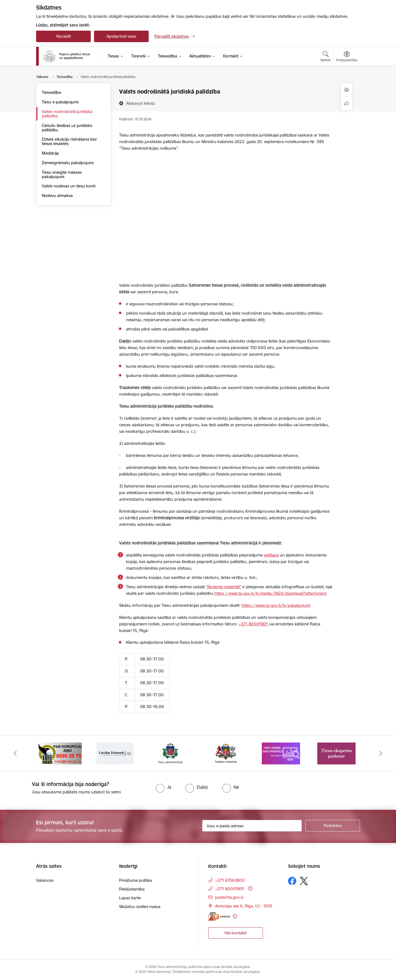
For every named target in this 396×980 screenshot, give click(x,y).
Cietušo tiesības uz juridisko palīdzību (67, 128)
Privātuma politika (136, 880)
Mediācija (50, 153)
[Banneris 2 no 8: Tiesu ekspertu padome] (336, 753)
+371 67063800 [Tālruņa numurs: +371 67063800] (230, 880)
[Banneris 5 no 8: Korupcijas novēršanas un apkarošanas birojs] (60, 753)
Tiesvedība (51, 92)
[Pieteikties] (333, 826)
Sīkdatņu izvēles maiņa (140, 907)
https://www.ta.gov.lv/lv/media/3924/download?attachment (270, 593)
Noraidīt (64, 36)
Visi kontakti (235, 933)
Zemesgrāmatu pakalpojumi (68, 163)
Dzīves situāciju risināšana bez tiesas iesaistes (69, 141)
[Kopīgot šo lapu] (347, 104)
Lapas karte (130, 898)
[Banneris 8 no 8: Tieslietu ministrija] (226, 753)
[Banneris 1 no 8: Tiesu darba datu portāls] (281, 753)
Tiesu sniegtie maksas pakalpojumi (62, 174)
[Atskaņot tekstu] (141, 103)
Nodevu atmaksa (57, 195)
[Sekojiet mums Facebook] (292, 881)
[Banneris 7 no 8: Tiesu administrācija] (170, 753)
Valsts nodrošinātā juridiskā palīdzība (67, 114)
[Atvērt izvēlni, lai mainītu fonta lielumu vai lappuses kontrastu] (347, 57)
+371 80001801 (253, 624)
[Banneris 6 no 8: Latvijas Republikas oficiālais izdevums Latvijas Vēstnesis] (115, 753)
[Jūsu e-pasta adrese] (252, 826)
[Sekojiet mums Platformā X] (304, 881)
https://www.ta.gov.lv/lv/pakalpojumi (276, 605)
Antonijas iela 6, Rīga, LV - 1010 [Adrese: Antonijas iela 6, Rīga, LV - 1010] (244, 906)
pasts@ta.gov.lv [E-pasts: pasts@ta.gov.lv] (229, 897)
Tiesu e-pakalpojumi (60, 102)
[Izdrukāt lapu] (347, 90)
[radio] (163, 787)
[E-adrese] (219, 916)
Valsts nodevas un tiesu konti (69, 186)
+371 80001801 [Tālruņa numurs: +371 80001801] (230, 889)
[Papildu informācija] (250, 888)
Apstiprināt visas (121, 36)
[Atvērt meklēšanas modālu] (326, 57)
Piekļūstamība (132, 889)
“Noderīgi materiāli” (224, 587)
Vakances (45, 880)
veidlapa (271, 555)
